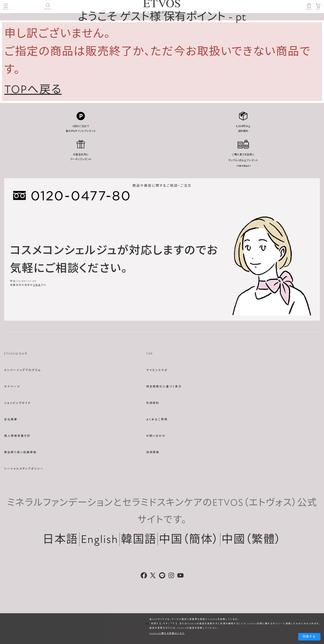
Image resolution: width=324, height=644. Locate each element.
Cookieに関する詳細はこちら (167, 633)
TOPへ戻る (33, 90)
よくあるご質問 (157, 419)
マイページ (12, 387)
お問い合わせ (156, 436)
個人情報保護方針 (17, 436)
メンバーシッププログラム (23, 370)
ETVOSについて (16, 354)
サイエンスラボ (157, 370)
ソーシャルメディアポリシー (24, 469)
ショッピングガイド (17, 403)
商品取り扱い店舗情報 (20, 452)
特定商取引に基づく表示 (164, 387)
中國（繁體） (251, 539)
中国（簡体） (189, 539)
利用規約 (153, 403)
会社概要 (11, 419)
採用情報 (153, 452)
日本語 (60, 539)
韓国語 (139, 539)
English (99, 539)
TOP (150, 354)
